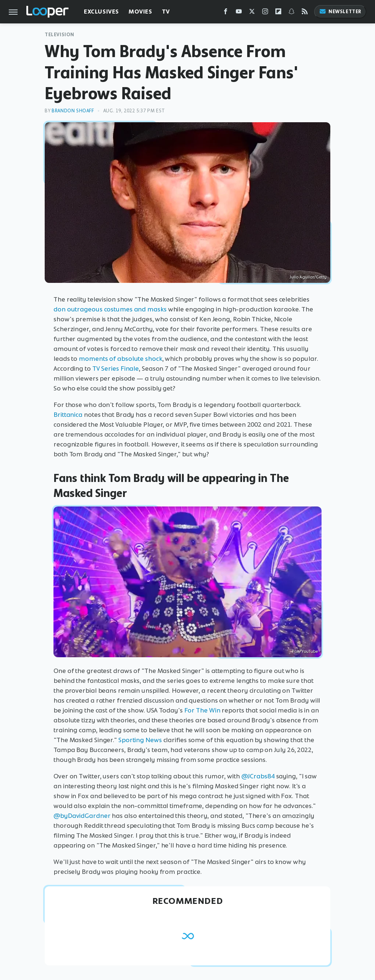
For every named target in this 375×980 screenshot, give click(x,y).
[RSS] (305, 13)
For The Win (202, 710)
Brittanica (68, 415)
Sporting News (140, 740)
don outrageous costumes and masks (110, 309)
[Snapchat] (292, 13)
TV (166, 12)
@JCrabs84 (258, 776)
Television (60, 35)
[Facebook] (226, 13)
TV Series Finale (116, 369)
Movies (140, 12)
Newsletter (340, 12)
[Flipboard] (278, 13)
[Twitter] (252, 13)
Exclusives (101, 12)
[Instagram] (265, 13)
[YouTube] (239, 13)
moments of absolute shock (120, 359)
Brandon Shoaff (73, 111)
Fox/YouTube (305, 651)
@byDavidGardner (82, 816)
